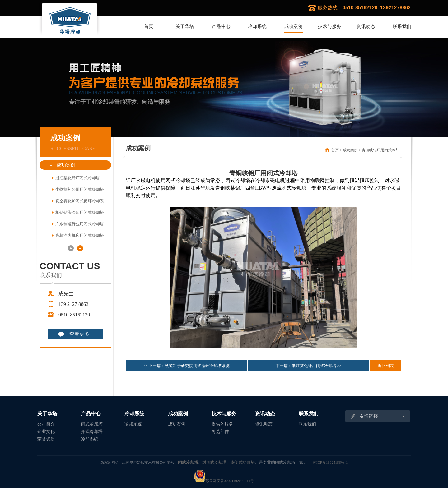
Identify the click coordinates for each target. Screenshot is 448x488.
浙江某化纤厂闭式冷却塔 (78, 178)
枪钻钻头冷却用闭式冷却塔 (80, 212)
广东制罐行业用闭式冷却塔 (80, 224)
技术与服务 (330, 26)
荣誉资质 (46, 439)
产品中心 (221, 26)
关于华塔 (185, 26)
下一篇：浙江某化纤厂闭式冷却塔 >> (309, 366)
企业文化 (46, 432)
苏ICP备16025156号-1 (330, 463)
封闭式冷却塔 (214, 462)
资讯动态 (366, 26)
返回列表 (386, 366)
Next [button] (80, 248)
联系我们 (402, 26)
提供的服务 (222, 424)
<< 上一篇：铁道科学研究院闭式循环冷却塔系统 (186, 366)
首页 (149, 26)
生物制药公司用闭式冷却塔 (80, 189)
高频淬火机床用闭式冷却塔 (80, 235)
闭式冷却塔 (92, 424)
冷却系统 (257, 26)
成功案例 (293, 26)
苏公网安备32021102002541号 (224, 481)
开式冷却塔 (92, 432)
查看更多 (79, 334)
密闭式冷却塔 (243, 462)
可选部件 (220, 432)
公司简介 (46, 424)
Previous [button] (71, 248)
